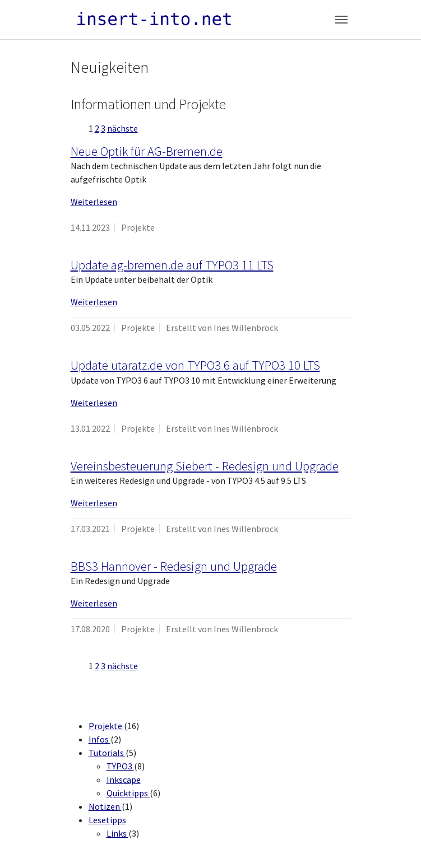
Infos (100, 739)
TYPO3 (120, 766)
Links (117, 833)
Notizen (105, 806)
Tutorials (107, 753)
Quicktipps (128, 793)
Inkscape (124, 780)
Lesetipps (107, 820)
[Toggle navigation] (341, 20)
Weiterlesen (94, 202)
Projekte (106, 726)
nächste (122, 128)
